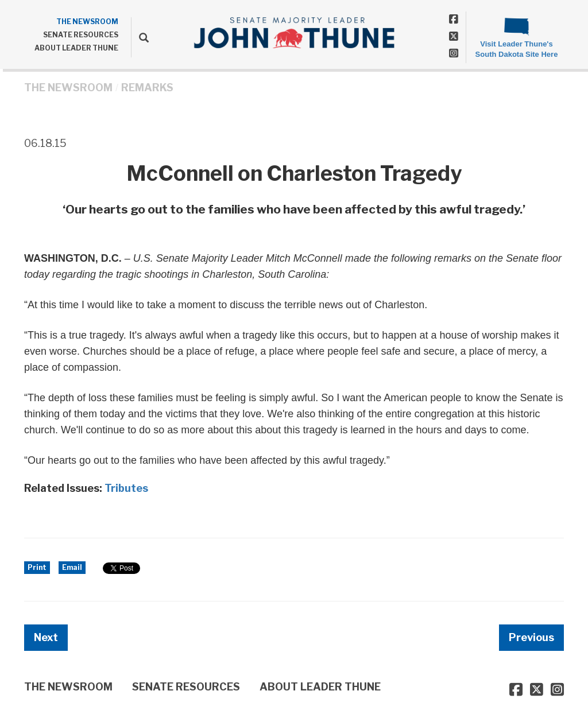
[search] (140, 37)
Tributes (126, 488)
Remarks (147, 88)
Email (72, 567)
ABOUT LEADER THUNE (76, 48)
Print (37, 567)
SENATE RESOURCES (81, 35)
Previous (531, 637)
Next (46, 637)
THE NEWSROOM (87, 22)
